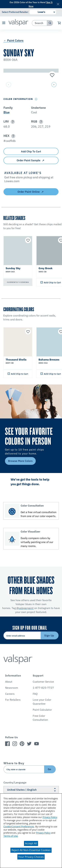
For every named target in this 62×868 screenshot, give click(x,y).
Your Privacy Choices (31, 857)
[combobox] (39, 23)
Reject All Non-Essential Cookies (31, 850)
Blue (7, 112)
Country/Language (15, 782)
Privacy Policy (50, 817)
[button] (4, 23)
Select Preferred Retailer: (15, 12)
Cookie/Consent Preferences (19, 827)
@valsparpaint (25, 608)
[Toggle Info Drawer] (36, 99)
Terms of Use (11, 836)
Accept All (31, 843)
